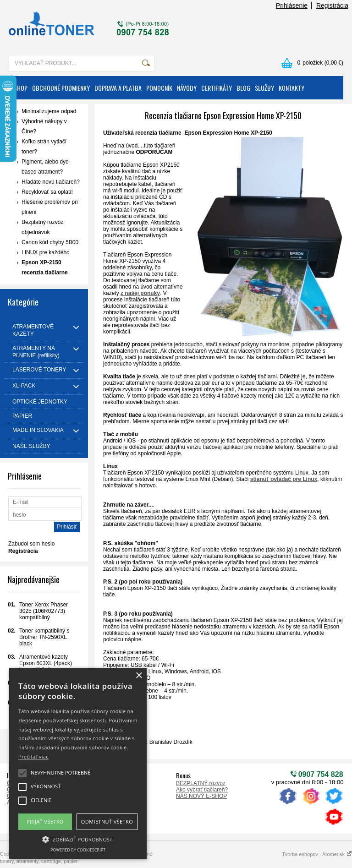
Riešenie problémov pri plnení (50, 207)
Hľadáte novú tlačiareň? (51, 182)
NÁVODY (187, 88)
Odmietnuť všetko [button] (107, 822)
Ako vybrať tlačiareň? (202, 790)
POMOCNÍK (159, 88)
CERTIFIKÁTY (217, 88)
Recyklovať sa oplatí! (47, 192)
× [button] (139, 676)
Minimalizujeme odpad (49, 111)
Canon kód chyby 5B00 (50, 242)
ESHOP (19, 88)
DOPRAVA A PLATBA (118, 88)
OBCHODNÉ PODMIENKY (61, 88)
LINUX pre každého (46, 252)
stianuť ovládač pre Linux (284, 479)
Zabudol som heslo (31, 544)
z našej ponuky (140, 293)
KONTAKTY (291, 88)
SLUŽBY (264, 88)
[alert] (78, 763)
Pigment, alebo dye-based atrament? (46, 167)
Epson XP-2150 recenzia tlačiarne (45, 267)
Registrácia (332, 5)
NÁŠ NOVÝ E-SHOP (201, 796)
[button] (78, 839)
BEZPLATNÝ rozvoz (201, 783)
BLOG (243, 88)
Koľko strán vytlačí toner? (44, 147)
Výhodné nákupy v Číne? (44, 126)
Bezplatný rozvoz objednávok (42, 227)
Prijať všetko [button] (45, 822)
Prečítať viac (33, 756)
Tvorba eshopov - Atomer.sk (317, 854)
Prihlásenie (292, 5)
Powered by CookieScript (78, 850)
